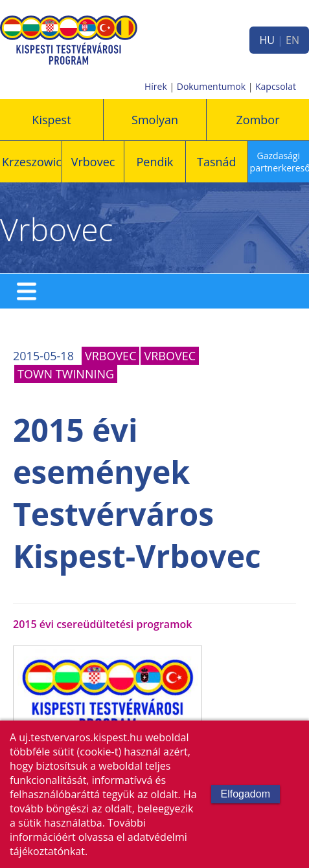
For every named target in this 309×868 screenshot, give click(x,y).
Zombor (258, 120)
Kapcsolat (276, 86)
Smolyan (155, 120)
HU (267, 40)
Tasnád (217, 162)
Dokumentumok (211, 86)
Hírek (156, 86)
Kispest (51, 120)
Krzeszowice (35, 162)
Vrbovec (93, 162)
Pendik (154, 162)
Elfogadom (246, 794)
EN (292, 40)
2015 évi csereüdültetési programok (102, 624)
